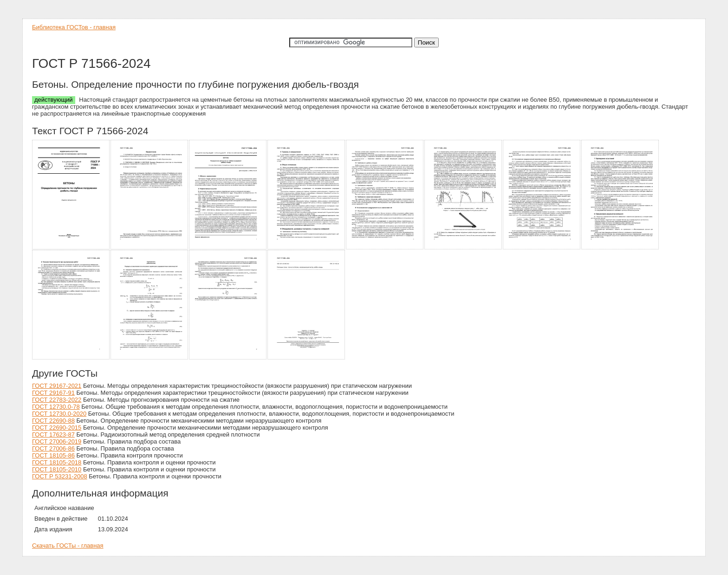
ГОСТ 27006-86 (53, 448)
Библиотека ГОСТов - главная (74, 27)
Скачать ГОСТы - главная (68, 546)
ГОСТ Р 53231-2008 (60, 476)
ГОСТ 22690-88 (53, 421)
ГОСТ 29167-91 (53, 393)
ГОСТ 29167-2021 (57, 386)
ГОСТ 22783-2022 (57, 400)
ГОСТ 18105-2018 (57, 462)
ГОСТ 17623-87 (53, 435)
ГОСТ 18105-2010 (57, 469)
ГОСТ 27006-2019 (57, 441)
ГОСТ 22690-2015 (57, 428)
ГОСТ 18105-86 (53, 455)
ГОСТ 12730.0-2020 (59, 414)
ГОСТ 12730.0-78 (56, 407)
